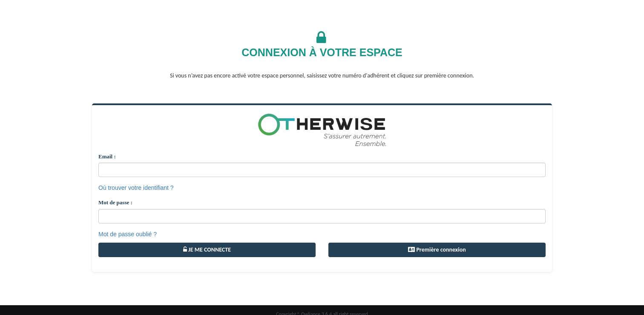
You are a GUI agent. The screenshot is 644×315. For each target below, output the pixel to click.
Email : (107, 156)
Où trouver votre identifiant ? (136, 188)
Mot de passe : (115, 202)
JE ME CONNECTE (207, 250)
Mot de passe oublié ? (128, 234)
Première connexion (437, 250)
